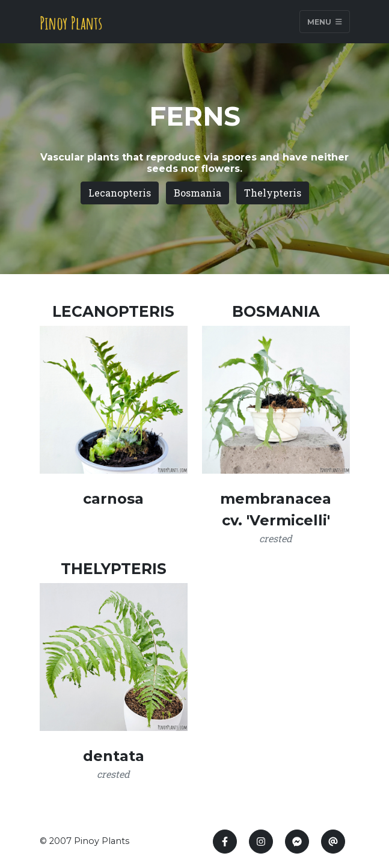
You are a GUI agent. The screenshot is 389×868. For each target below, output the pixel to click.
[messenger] (297, 842)
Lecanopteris (120, 193)
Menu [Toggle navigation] (325, 21)
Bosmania (198, 193)
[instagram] (261, 842)
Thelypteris (273, 193)
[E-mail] (333, 842)
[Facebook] (225, 842)
